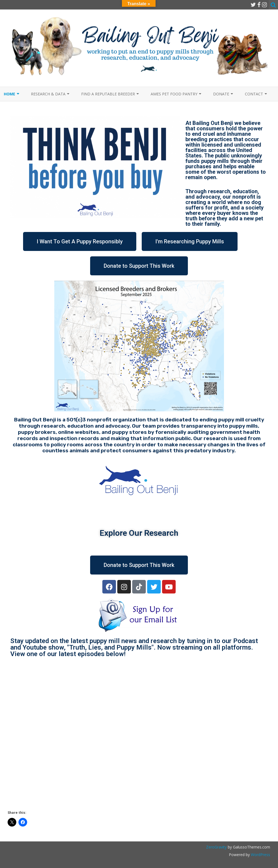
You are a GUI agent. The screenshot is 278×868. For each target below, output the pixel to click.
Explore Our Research (139, 533)
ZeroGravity (216, 847)
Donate (221, 94)
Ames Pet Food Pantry (174, 94)
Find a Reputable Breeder (108, 94)
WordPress (260, 855)
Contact (254, 94)
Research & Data (48, 94)
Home (10, 94)
